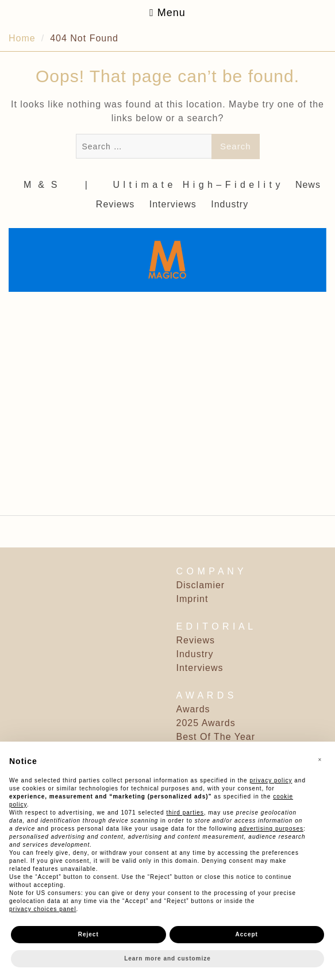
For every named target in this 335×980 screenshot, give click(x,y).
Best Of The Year (216, 737)
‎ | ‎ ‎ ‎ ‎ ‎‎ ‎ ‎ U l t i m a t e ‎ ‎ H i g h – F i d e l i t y (181, 185)
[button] (320, 760)
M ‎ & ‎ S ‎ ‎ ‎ (45, 185)
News (308, 185)
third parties (185, 813)
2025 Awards (206, 723)
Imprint (192, 599)
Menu (167, 13)
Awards (193, 709)
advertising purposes (271, 829)
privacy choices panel (43, 909)
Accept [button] (247, 934)
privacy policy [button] (271, 780)
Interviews (173, 204)
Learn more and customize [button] (167, 958)
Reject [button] (88, 934)
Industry (230, 204)
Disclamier (201, 585)
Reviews (115, 204)
